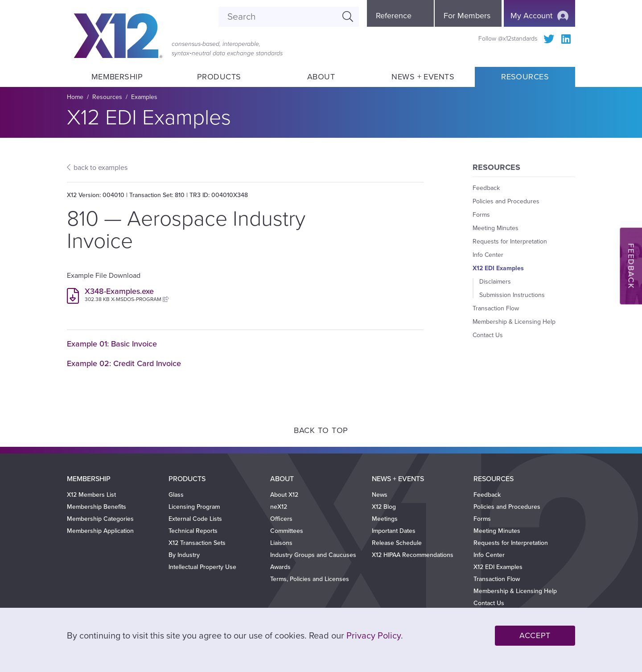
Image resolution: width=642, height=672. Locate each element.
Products (219, 77)
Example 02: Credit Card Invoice (124, 363)
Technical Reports (193, 531)
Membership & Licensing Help (514, 322)
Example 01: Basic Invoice (112, 344)
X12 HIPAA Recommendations (413, 555)
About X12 (284, 495)
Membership (117, 77)
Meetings (385, 519)
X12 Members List (91, 495)
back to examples (101, 168)
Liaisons (281, 543)
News (380, 495)
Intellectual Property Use (202, 567)
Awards (280, 567)
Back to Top (321, 430)
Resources (525, 77)
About (321, 77)
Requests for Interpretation (510, 241)
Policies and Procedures (506, 201)
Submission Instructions (512, 295)
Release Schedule (397, 543)
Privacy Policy (374, 636)
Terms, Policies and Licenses (310, 579)
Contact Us (488, 335)
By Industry (184, 555)
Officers (281, 519)
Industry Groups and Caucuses (313, 555)
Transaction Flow (496, 308)
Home (75, 97)
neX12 (279, 507)
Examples (144, 97)
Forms (481, 215)
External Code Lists (195, 519)
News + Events (423, 77)
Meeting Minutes (496, 228)
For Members (467, 16)
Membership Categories (100, 519)
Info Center (488, 255)
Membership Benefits (97, 507)
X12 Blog (384, 507)
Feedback (486, 188)
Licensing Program (194, 507)
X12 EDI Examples (498, 268)
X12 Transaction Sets (197, 543)
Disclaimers (495, 282)
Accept (535, 635)
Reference (394, 16)
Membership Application (100, 531)
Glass (176, 495)
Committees (287, 531)
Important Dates (394, 531)
